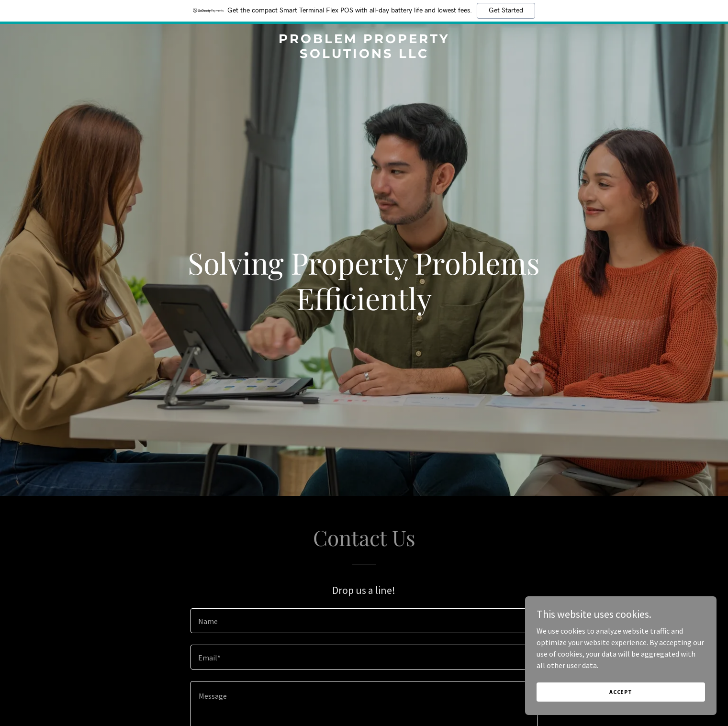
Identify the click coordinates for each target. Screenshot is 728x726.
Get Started (506, 11)
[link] (364, 55)
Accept (621, 692)
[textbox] (364, 621)
